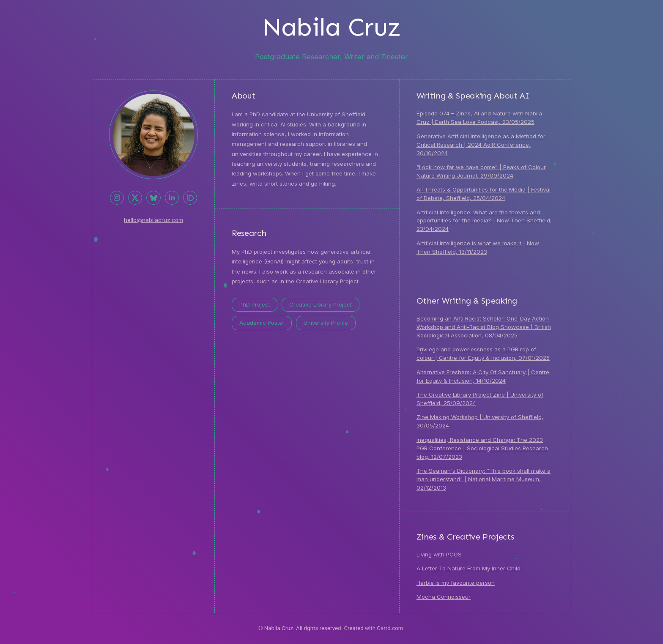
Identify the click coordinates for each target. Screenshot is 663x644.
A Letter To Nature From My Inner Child (468, 568)
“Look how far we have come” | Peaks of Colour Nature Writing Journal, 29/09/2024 (481, 171)
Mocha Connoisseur (444, 597)
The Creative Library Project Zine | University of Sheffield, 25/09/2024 (480, 399)
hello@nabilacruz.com (153, 220)
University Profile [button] (326, 323)
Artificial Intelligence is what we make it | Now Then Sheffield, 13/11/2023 (478, 247)
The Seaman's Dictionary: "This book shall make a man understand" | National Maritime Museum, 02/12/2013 (484, 479)
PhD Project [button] (255, 304)
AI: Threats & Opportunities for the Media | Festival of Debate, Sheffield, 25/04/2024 (484, 194)
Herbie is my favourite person (456, 583)
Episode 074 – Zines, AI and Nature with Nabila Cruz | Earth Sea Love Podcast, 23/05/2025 (479, 118)
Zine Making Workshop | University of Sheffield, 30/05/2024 (480, 421)
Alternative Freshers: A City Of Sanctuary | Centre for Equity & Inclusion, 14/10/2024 (483, 376)
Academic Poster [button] (262, 323)
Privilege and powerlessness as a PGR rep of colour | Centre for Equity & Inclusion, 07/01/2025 (483, 354)
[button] (117, 198)
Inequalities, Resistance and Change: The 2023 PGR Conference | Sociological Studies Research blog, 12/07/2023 (482, 448)
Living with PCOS (439, 554)
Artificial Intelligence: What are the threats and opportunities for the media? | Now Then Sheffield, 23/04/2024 (484, 221)
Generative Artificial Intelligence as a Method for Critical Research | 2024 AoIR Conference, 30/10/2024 (481, 145)
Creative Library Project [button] (321, 304)
